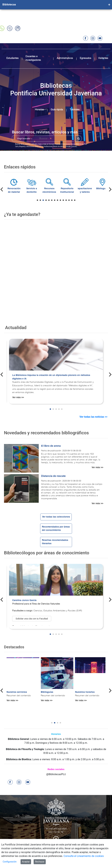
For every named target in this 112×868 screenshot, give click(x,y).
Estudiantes (13, 58)
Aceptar (26, 862)
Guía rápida (57, 110)
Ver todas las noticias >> (94, 417)
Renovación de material (29, 190)
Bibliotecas (9, 5)
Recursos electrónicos (65, 190)
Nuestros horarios (85, 692)
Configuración (10, 862)
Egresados (86, 58)
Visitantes (103, 58)
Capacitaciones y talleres (100, 190)
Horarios (39, 110)
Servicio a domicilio (47, 190)
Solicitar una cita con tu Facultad (32, 619)
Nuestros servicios (17, 692)
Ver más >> (18, 397)
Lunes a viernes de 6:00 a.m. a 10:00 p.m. (54, 739)
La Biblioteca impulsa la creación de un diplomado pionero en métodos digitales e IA (51, 377)
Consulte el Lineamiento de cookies (84, 856)
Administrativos (65, 58)
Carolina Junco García (24, 600)
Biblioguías (47, 692)
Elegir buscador (25, 139)
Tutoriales (75, 110)
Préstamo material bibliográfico (12, 192)
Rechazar (40, 862)
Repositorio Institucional (83, 190)
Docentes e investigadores (33, 58)
